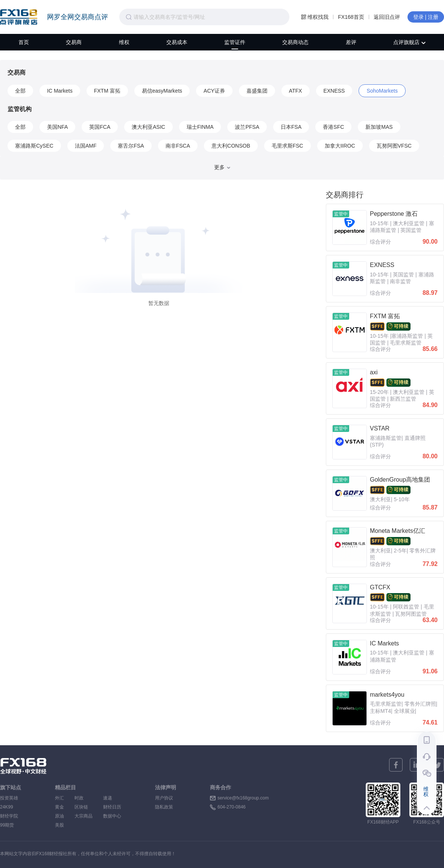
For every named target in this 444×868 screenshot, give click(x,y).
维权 (124, 42)
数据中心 (112, 816)
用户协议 (164, 798)
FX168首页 (351, 17)
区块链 (84, 807)
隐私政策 (164, 807)
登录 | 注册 (426, 17)
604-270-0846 (232, 807)
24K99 (7, 807)
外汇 (59, 798)
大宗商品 (84, 816)
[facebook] (396, 765)
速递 (112, 798)
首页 (24, 42)
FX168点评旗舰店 (19, 17)
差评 (351, 42)
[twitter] (437, 765)
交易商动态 (295, 42)
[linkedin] (417, 765)
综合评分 (380, 242)
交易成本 (177, 42)
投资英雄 (9, 798)
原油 (59, 816)
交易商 (74, 42)
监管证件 (235, 42)
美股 (59, 825)
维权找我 (315, 17)
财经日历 (112, 807)
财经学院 (9, 816)
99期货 (7, 825)
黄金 (59, 807)
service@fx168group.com (243, 798)
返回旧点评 (387, 17)
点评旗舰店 (409, 42)
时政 (84, 798)
